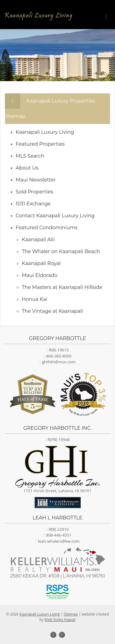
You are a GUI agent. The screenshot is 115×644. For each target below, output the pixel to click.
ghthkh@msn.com (59, 362)
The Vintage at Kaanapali (52, 311)
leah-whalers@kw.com (59, 541)
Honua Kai (34, 299)
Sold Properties (34, 192)
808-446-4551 (59, 535)
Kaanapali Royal (41, 263)
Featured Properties (40, 144)
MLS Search (30, 156)
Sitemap (71, 614)
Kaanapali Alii (38, 240)
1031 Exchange (33, 204)
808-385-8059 (59, 356)
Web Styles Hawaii (60, 620)
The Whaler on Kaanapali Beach (61, 251)
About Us (27, 168)
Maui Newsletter (36, 180)
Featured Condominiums (47, 228)
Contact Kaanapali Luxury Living (55, 216)
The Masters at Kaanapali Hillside (62, 287)
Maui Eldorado (40, 275)
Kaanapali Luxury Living (45, 132)
